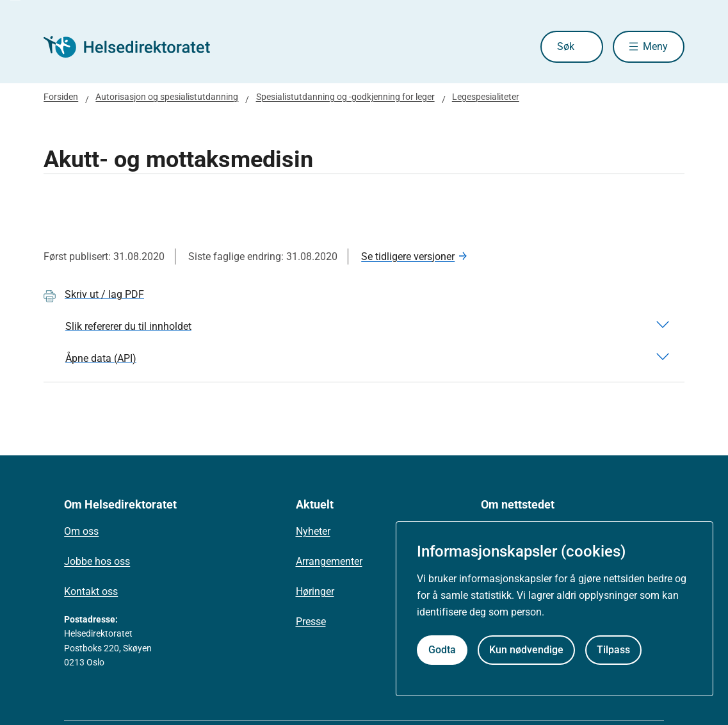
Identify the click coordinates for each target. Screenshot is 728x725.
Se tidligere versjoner (408, 257)
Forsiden (61, 97)
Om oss (81, 531)
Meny (655, 46)
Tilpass (613, 650)
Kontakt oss (91, 591)
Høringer (315, 591)
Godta (442, 650)
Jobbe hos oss (97, 561)
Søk (566, 46)
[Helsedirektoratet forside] (136, 47)
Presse (311, 622)
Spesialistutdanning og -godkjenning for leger (345, 97)
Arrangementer (329, 561)
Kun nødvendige (526, 650)
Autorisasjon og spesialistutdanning (167, 97)
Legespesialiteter (486, 97)
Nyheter (313, 531)
